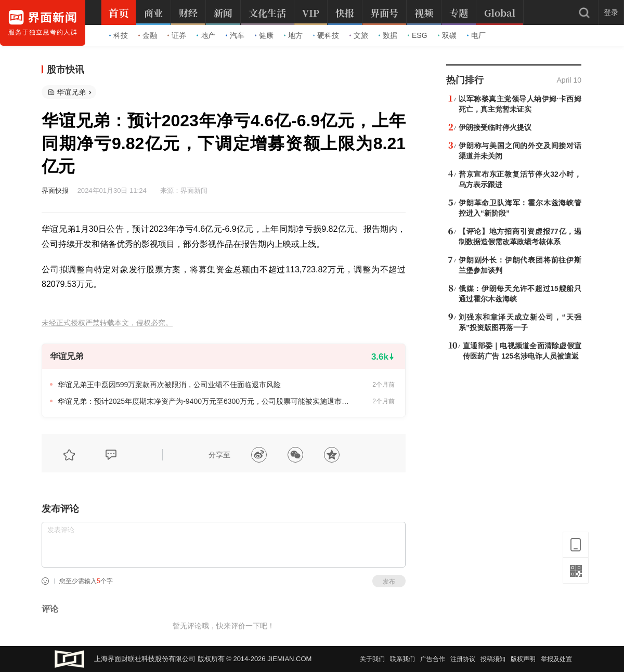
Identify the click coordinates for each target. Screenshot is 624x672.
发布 (389, 582)
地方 (293, 35)
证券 (177, 35)
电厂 (476, 35)
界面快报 (55, 190)
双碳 (447, 35)
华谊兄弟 (71, 92)
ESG (418, 35)
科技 (119, 35)
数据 (388, 35)
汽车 (235, 35)
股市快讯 (66, 70)
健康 (264, 35)
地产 (206, 35)
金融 (148, 35)
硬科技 (326, 35)
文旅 (359, 35)
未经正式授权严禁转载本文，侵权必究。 (107, 323)
